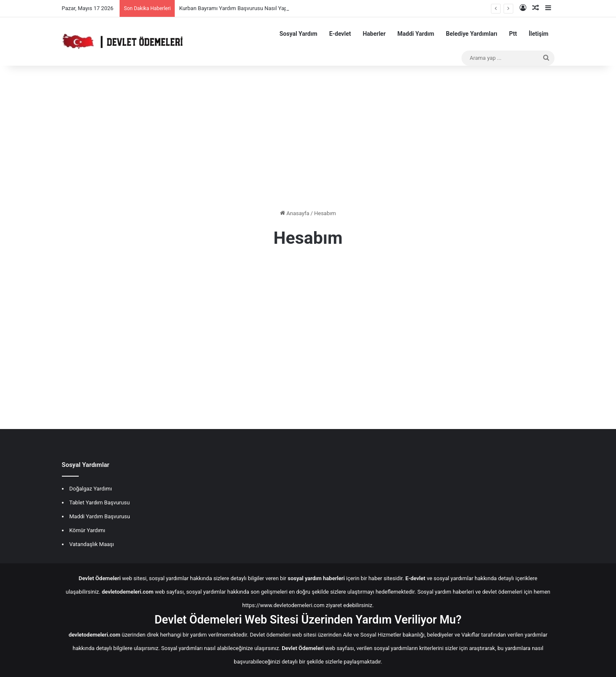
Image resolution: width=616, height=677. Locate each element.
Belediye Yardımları (472, 34)
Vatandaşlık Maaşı (92, 544)
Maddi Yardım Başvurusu (100, 516)
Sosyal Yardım (299, 34)
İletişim (539, 34)
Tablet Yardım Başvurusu (100, 502)
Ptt (513, 34)
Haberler (374, 34)
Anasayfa (295, 213)
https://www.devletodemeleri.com (283, 605)
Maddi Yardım (416, 34)
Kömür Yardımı (87, 530)
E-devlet (340, 34)
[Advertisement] (308, 137)
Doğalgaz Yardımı (91, 489)
